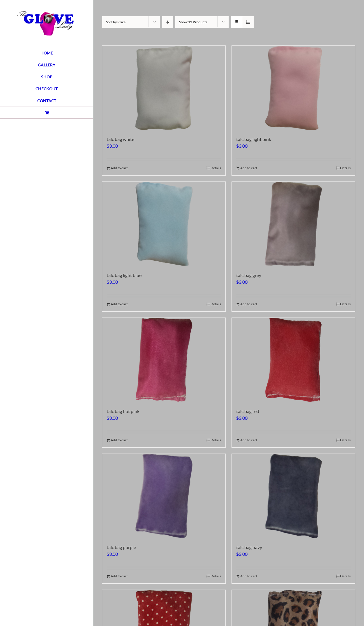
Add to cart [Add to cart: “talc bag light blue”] (119, 304)
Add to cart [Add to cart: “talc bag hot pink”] (119, 440)
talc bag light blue (124, 275)
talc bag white (120, 139)
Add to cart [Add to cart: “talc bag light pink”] (249, 168)
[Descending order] (168, 22)
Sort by (116, 22)
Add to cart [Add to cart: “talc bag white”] (119, 168)
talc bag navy (249, 547)
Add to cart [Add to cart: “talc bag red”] (249, 440)
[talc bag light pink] (293, 88)
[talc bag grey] (293, 224)
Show (193, 22)
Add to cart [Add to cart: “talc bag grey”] (249, 304)
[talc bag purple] (164, 496)
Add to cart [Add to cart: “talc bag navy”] (249, 576)
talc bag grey (249, 275)
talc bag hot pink (123, 411)
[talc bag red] (293, 360)
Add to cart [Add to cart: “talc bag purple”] (119, 576)
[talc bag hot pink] (164, 360)
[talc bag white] (164, 88)
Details (216, 168)
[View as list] (248, 22)
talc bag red (248, 411)
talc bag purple (121, 547)
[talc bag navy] (293, 496)
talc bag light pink (254, 139)
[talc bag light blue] (164, 224)
